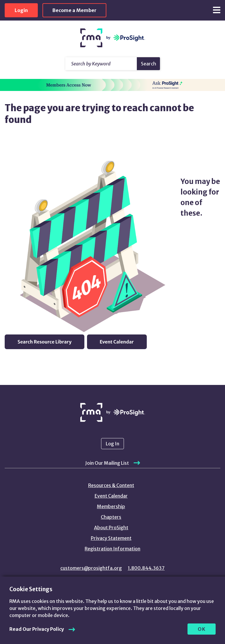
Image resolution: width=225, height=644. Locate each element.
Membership (111, 506)
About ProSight (111, 528)
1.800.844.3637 (146, 568)
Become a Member (74, 10)
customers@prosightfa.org (91, 568)
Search (149, 64)
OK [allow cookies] (202, 629)
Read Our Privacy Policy (37, 629)
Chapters (111, 517)
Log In (112, 444)
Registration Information (112, 549)
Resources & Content (111, 485)
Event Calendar (111, 496)
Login (21, 10)
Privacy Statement (111, 538)
